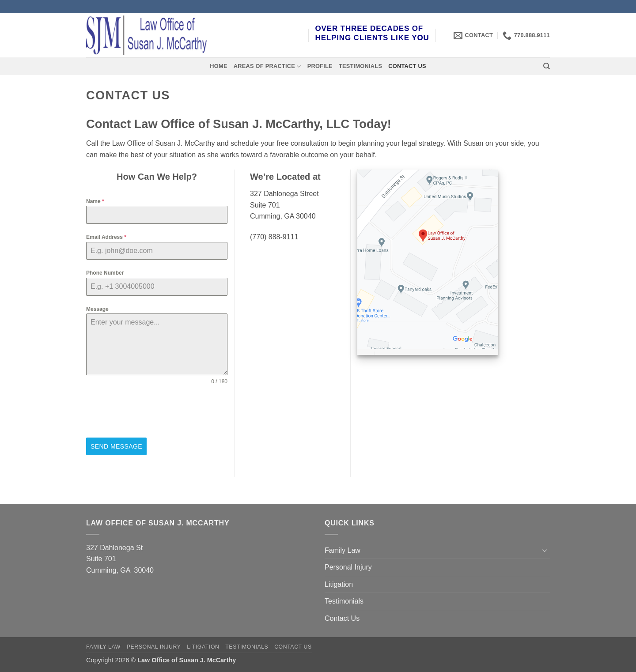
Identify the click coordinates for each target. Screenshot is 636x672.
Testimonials (360, 66)
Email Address (106, 237)
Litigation (339, 584)
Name (95, 201)
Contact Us (407, 66)
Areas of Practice (267, 66)
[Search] (547, 66)
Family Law (343, 550)
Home (218, 66)
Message (97, 309)
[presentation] (153, 412)
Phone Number (105, 273)
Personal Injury (348, 567)
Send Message (116, 446)
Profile (320, 66)
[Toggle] (545, 550)
